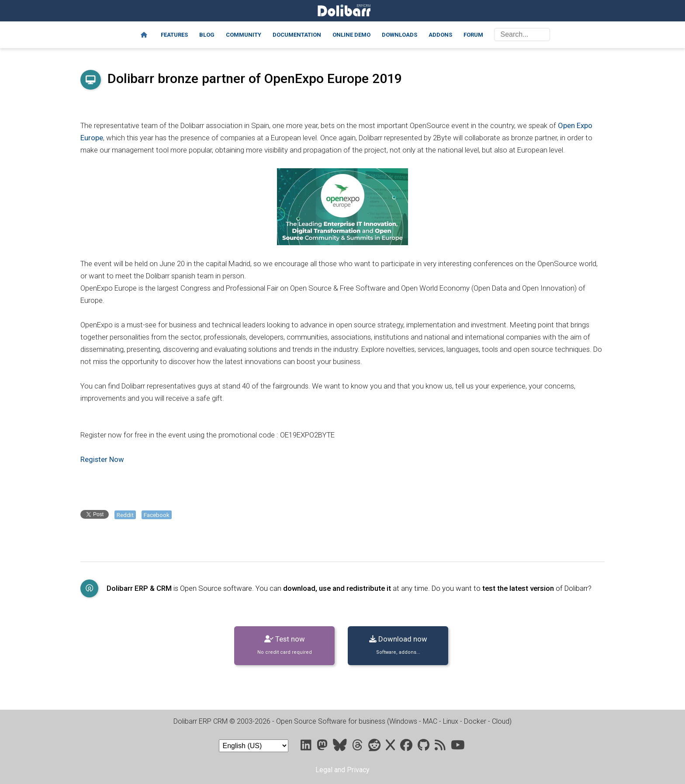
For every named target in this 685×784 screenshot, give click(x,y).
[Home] (144, 35)
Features (174, 35)
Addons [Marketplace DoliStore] (440, 35)
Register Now (102, 459)
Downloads (400, 35)
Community (244, 35)
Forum (473, 35)
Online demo (351, 35)
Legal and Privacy (342, 770)
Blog (207, 35)
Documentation (297, 35)
